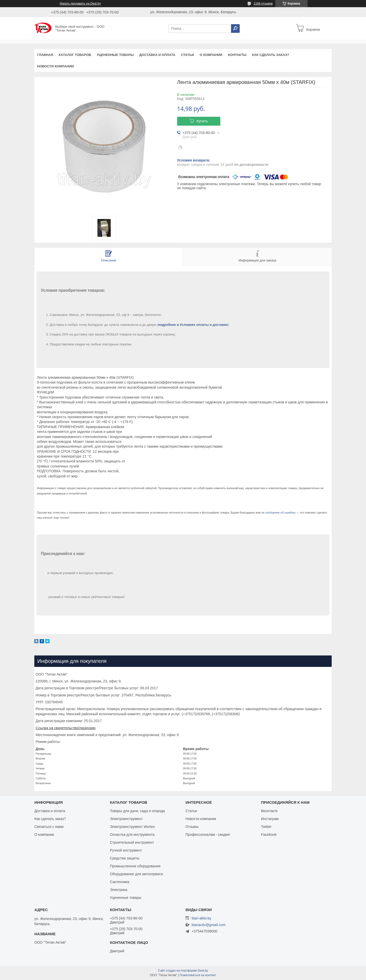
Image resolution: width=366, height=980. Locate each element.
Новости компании (55, 66)
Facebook (269, 835)
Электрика (118, 890)
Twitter (266, 827)
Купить (202, 121)
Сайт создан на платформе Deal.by (183, 971)
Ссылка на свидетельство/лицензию (66, 728)
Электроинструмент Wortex (132, 827)
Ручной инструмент (126, 850)
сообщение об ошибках (280, 513)
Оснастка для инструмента (132, 835)
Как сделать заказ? (271, 55)
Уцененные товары (115, 55)
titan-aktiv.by (202, 918)
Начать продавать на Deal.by (80, 4)
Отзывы (192, 827)
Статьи (188, 55)
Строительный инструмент (132, 842)
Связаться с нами (49, 827)
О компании (211, 55)
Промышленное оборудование (135, 866)
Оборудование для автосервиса (136, 874)
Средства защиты (125, 858)
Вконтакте (269, 811)
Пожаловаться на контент (198, 975)
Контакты (237, 55)
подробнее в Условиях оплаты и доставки (193, 325)
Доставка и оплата (157, 55)
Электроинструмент (126, 819)
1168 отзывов (263, 4)
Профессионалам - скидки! (208, 835)
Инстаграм (270, 819)
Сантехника (119, 882)
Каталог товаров (75, 55)
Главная (45, 55)
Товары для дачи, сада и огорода (137, 811)
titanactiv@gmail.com (209, 925)
